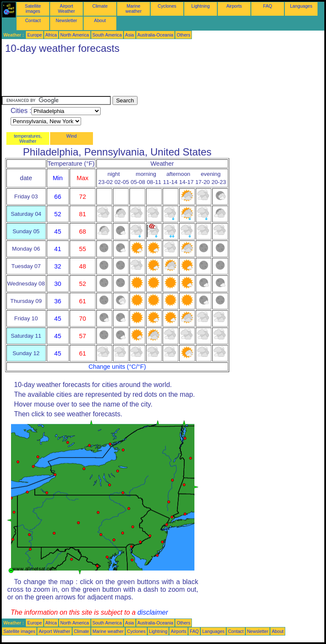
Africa (51, 35)
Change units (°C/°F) (117, 367)
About (100, 20)
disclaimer (153, 612)
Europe (34, 35)
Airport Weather (66, 8)
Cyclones (167, 6)
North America (75, 35)
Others (183, 35)
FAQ (268, 6)
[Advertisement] (156, 77)
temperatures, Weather (28, 138)
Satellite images (33, 8)
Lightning (201, 6)
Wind (71, 136)
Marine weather (134, 8)
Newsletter (66, 20)
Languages (301, 6)
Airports (234, 6)
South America (107, 35)
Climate (100, 6)
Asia (130, 35)
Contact (33, 20)
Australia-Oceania (156, 35)
